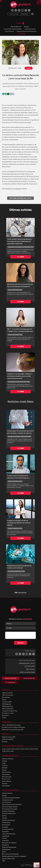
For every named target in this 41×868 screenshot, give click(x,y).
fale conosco (31, 669)
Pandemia (5, 845)
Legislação (6, 836)
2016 (12, 751)
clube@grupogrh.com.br (27, 663)
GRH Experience (7, 706)
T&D (3, 861)
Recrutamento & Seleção (10, 854)
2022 (22, 749)
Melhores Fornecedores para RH (13, 730)
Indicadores (6, 774)
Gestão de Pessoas (8, 820)
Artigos (26, 27)
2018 (4, 751)
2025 (8, 749)
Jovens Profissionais (9, 834)
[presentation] (21, 636)
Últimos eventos (7, 693)
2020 (31, 749)
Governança (6, 822)
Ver (21, 257)
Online (4, 718)
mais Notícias (20, 592)
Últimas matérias (8, 759)
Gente (29, 68)
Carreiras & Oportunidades (13, 29)
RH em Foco (6, 779)
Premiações (6, 697)
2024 (13, 749)
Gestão (5, 818)
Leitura (4, 838)
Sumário (5, 783)
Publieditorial (6, 849)
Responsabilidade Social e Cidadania (14, 856)
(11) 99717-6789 (30, 666)
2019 (36, 749)
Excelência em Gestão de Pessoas (13, 727)
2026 (4, 749)
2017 (8, 751)
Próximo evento (19, 14)
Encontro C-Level (8, 713)
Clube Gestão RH (8, 739)
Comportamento (30, 29)
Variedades (6, 786)
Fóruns (4, 700)
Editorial (5, 768)
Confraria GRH (7, 702)
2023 (18, 749)
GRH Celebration (8, 709)
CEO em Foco (7, 772)
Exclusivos (5, 715)
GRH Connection (8, 695)
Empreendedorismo (9, 813)
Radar (4, 852)
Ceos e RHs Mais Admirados (11, 725)
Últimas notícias (7, 793)
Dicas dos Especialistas (10, 807)
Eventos (5, 742)
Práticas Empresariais (9, 847)
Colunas (5, 765)
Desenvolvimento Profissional (26, 31)
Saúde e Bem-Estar (9, 858)
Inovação (5, 827)
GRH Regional (7, 704)
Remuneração (7, 777)
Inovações (5, 831)
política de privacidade (27, 672)
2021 (27, 749)
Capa (4, 763)
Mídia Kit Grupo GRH (9, 737)
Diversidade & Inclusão (10, 809)
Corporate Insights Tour (10, 711)
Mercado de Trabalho (9, 843)
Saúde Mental (7, 781)
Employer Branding (8, 811)
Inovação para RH (8, 829)
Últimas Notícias (16, 27)
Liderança (5, 840)
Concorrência (9, 31)
